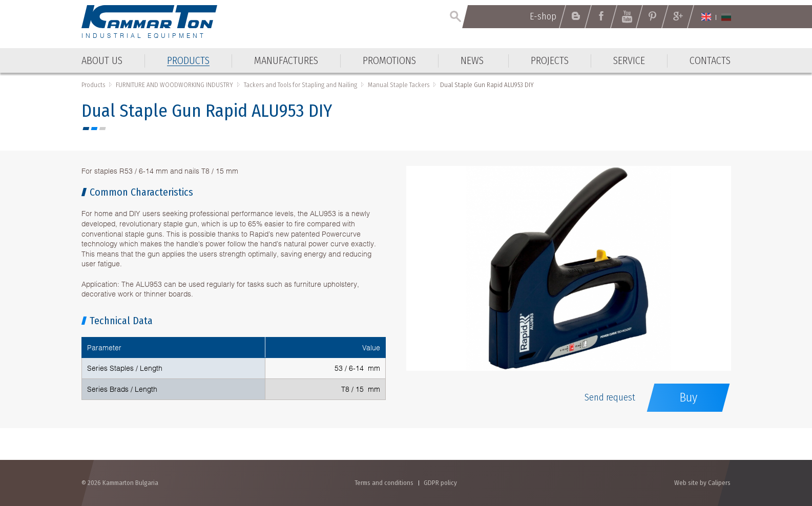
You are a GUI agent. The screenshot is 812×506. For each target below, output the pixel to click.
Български (726, 17)
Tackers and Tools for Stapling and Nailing (300, 85)
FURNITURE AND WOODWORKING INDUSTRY (174, 85)
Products (93, 85)
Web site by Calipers (702, 483)
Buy (688, 397)
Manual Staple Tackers (399, 85)
